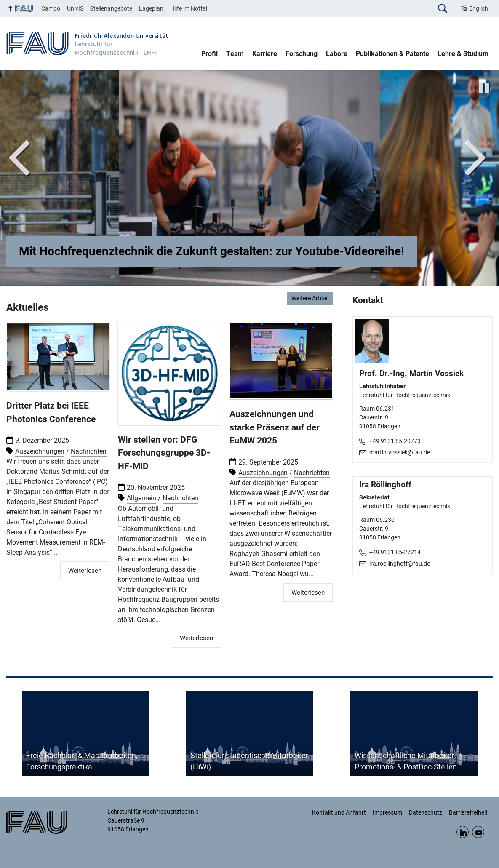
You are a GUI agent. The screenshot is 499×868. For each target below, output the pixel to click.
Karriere (265, 54)
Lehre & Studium (463, 54)
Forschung (302, 54)
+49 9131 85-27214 (395, 552)
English (479, 8)
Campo (51, 8)
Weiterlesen (85, 571)
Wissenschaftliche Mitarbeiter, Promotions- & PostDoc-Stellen (406, 761)
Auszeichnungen (40, 451)
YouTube (478, 832)
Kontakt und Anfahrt (339, 812)
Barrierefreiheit (468, 812)
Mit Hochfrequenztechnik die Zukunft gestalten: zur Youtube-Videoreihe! (212, 251)
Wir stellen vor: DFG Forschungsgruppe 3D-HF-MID (164, 453)
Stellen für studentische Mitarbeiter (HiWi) (249, 761)
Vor (19, 156)
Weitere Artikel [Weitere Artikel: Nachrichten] (310, 298)
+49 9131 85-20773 (395, 441)
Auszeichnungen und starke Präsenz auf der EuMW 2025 (275, 427)
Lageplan (151, 8)
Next (476, 156)
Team (235, 54)
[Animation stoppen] (484, 88)
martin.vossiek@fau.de (400, 452)
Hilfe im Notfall (189, 8)
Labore (337, 54)
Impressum (387, 812)
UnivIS (75, 8)
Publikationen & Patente (392, 54)
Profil (209, 54)
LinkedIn (463, 832)
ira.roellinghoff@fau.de (400, 564)
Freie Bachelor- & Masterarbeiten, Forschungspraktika (82, 761)
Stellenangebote (111, 8)
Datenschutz (426, 812)
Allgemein (141, 498)
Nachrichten (89, 451)
